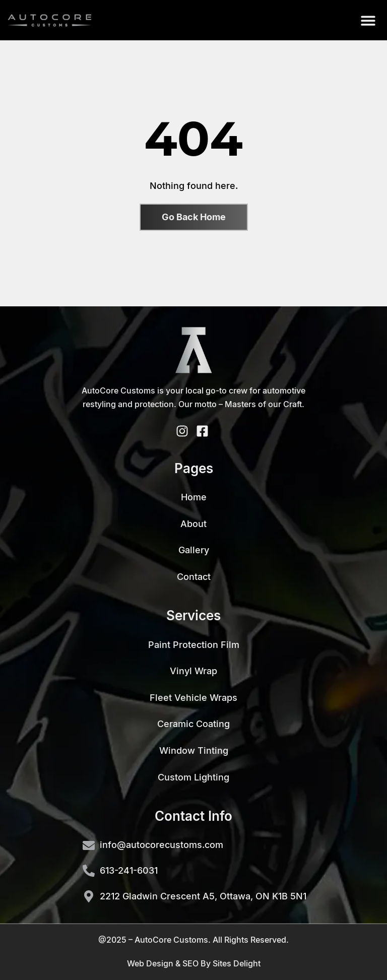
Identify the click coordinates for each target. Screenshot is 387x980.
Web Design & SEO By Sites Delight (194, 963)
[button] (369, 20)
